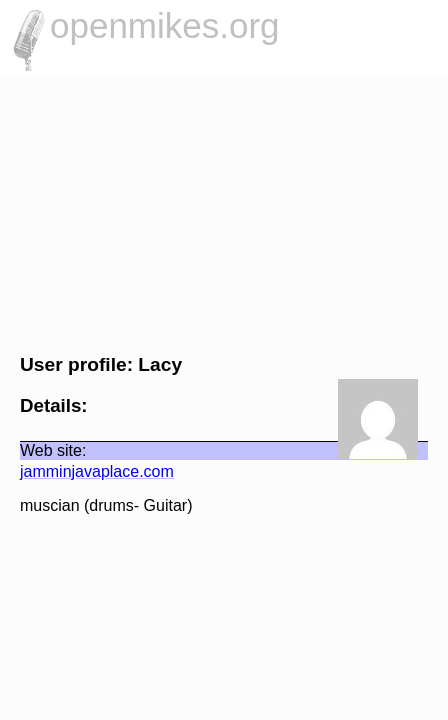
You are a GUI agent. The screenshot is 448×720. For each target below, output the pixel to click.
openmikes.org (165, 25)
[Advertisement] (224, 212)
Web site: (43, 450)
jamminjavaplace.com (87, 471)
